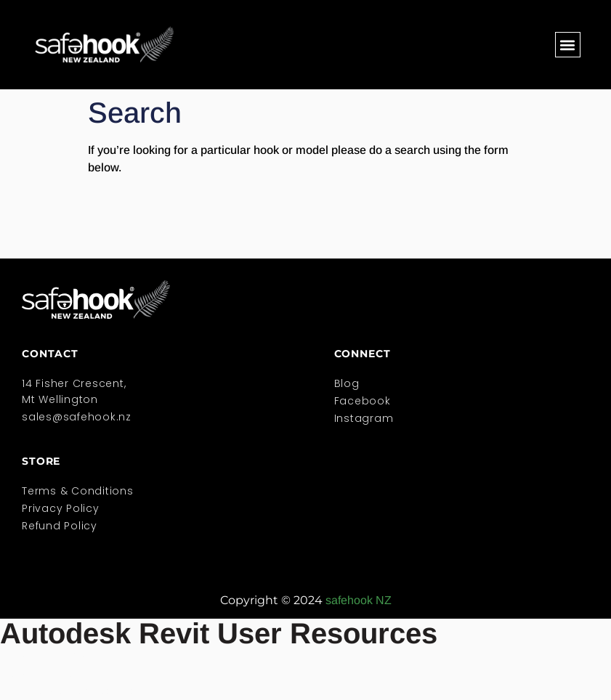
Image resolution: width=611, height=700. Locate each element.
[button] (568, 45)
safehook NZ (359, 600)
